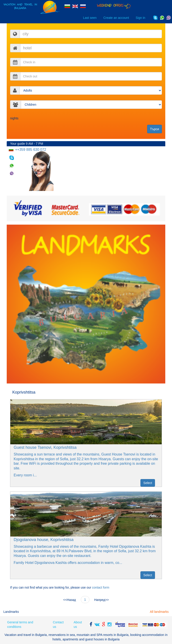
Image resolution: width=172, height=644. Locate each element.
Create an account (116, 18)
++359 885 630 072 (30, 150)
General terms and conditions (20, 624)
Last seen (90, 18)
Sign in (141, 18)
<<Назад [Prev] (69, 600)
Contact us (58, 624)
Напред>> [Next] (102, 600)
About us (78, 624)
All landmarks (159, 612)
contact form (101, 587)
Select (148, 483)
